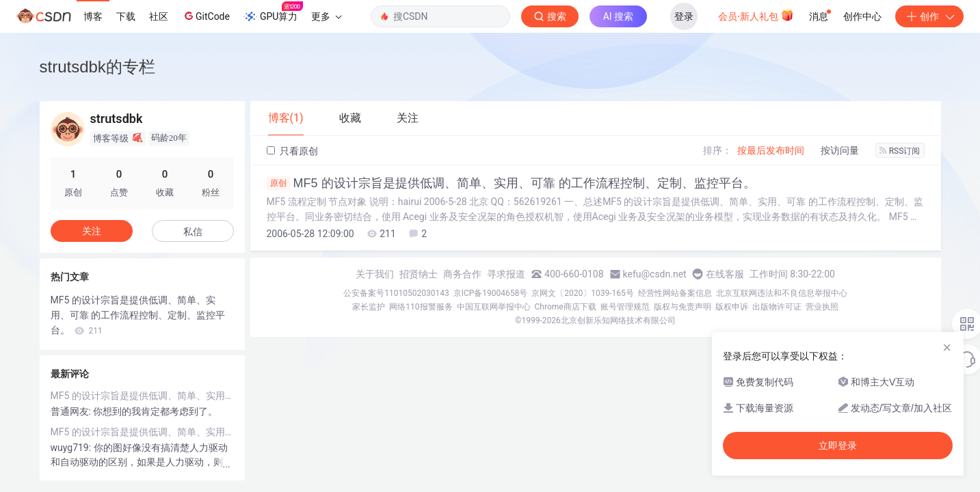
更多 (326, 16)
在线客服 (725, 274)
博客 (93, 16)
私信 (193, 232)
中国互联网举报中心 (494, 307)
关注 (92, 231)
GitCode (206, 16)
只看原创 (292, 151)
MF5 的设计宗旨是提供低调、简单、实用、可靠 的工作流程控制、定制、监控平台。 (511, 183)
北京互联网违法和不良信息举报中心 (782, 293)
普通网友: (72, 411)
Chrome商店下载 (566, 307)
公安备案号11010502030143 (396, 293)
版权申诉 (732, 307)
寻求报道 (506, 274)
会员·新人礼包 (756, 15)
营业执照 (822, 307)
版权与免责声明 (683, 307)
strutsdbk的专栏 (97, 67)
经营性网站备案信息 (675, 293)
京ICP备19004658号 (491, 293)
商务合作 (462, 274)
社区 (159, 16)
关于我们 (375, 274)
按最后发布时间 (771, 150)
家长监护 (369, 307)
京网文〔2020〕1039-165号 (583, 293)
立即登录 (838, 446)
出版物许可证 (777, 307)
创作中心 (862, 16)
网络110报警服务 (421, 307)
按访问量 (840, 150)
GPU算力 (273, 12)
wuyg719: (72, 448)
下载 (126, 16)
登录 (684, 16)
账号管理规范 (625, 307)
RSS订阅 (900, 151)
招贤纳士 (419, 274)
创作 (929, 16)
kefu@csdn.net (655, 274)
